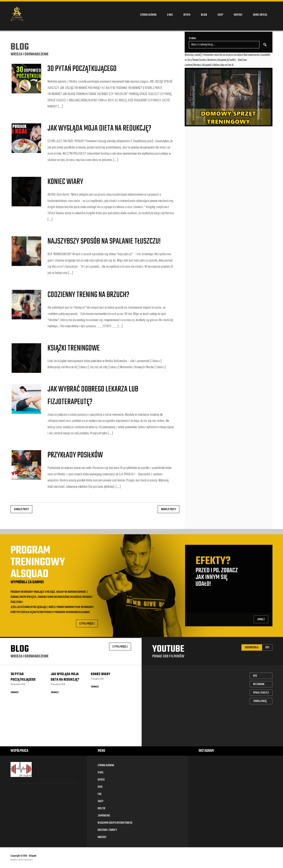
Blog (204, 15)
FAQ (100, 794)
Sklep (220, 15)
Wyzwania (259, 684)
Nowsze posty (169, 509)
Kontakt (238, 15)
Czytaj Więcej (87, 624)
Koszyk (102, 809)
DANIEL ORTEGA (260, 15)
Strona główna (148, 15)
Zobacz (261, 619)
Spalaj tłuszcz (261, 693)
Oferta (187, 15)
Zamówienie (104, 816)
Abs (255, 676)
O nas (170, 15)
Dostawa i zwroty (107, 830)
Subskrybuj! (252, 648)
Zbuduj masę (260, 701)
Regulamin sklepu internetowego (115, 823)
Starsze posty (21, 509)
